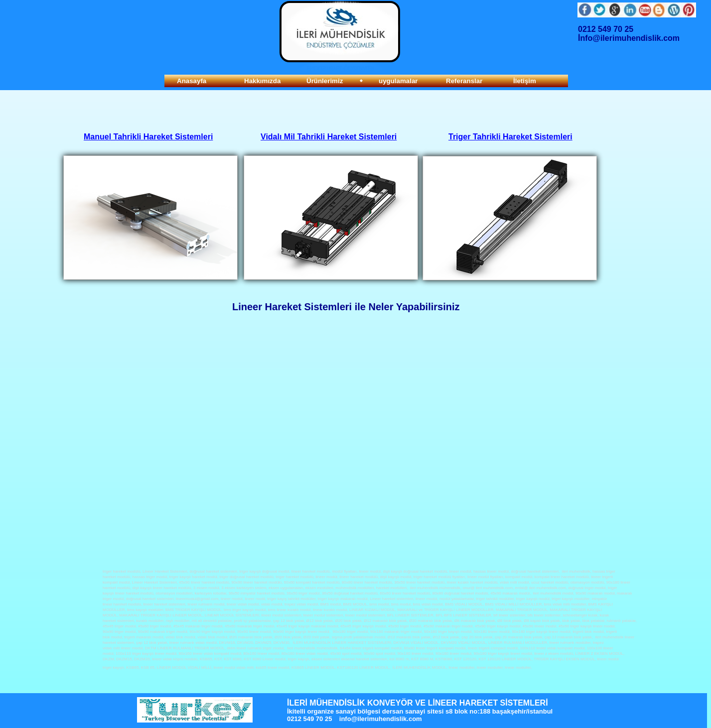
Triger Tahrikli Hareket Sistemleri (510, 137)
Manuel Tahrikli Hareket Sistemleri (148, 137)
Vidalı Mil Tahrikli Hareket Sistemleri (329, 137)
